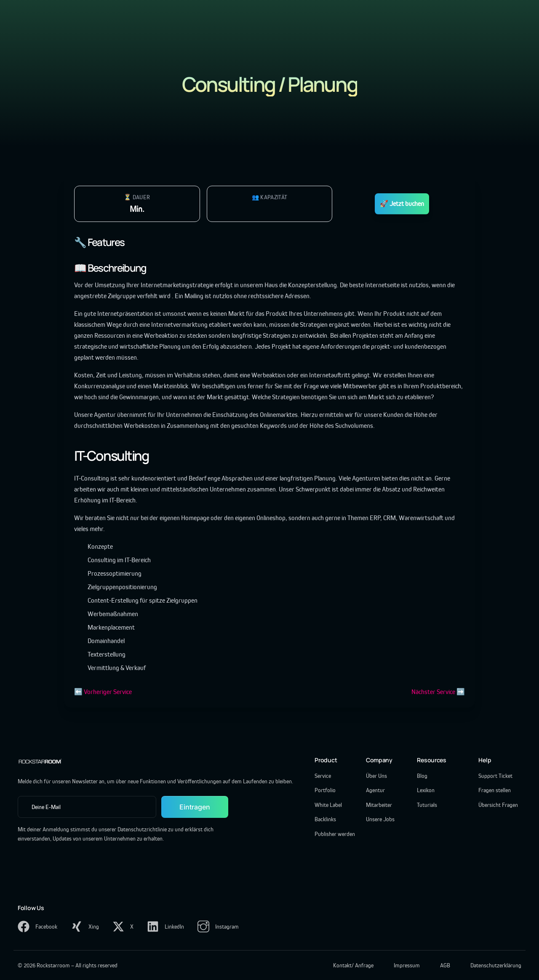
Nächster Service (433, 692)
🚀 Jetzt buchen (402, 204)
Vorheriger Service (108, 692)
